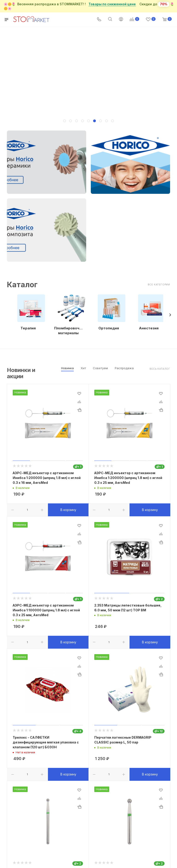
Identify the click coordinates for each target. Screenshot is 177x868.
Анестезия (149, 328)
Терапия (28, 328)
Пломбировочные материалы (69, 331)
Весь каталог (160, 369)
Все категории (159, 284)
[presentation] (170, 315)
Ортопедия (109, 328)
